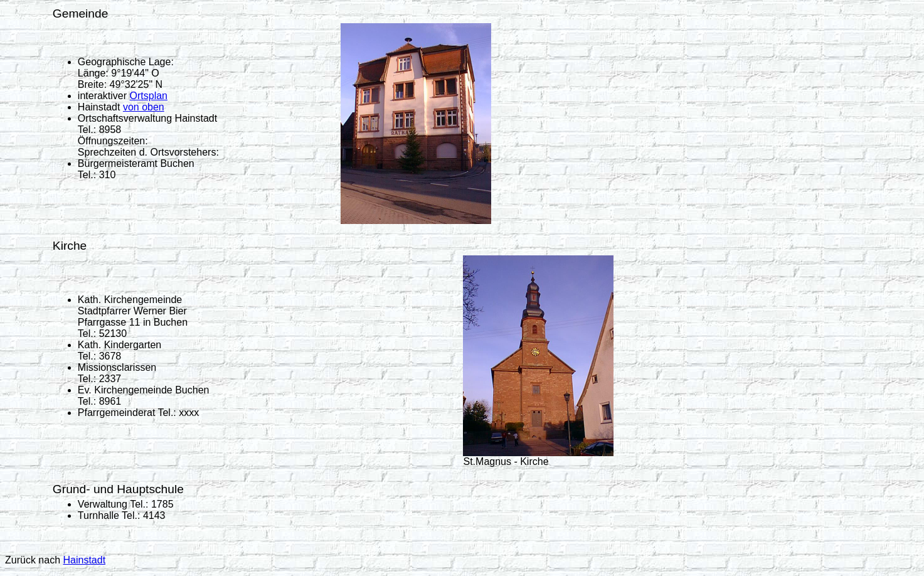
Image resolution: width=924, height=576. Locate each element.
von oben (144, 107)
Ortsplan (149, 96)
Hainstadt (84, 560)
